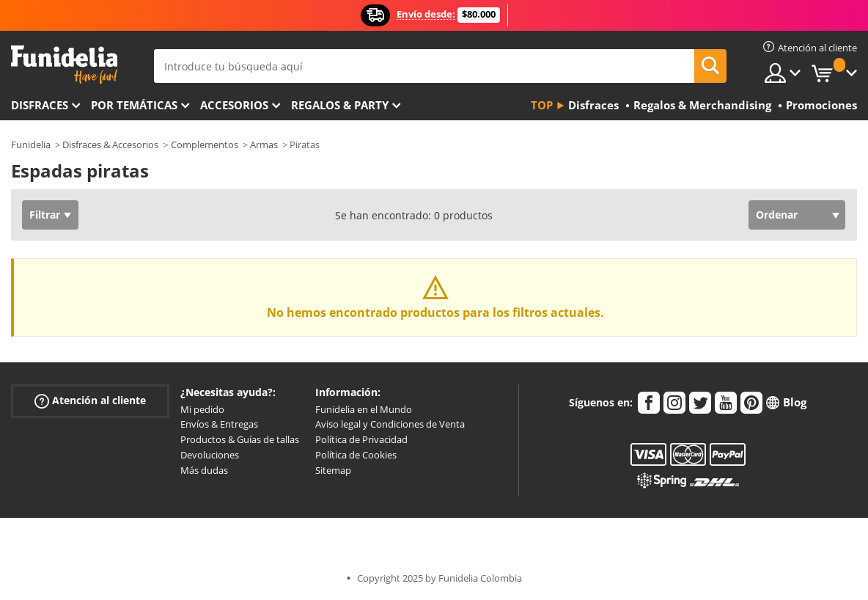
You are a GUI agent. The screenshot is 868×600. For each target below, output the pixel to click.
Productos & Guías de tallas (240, 439)
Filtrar (45, 215)
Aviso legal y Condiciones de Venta (390, 424)
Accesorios (234, 105)
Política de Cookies (356, 455)
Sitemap (333, 470)
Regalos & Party (340, 105)
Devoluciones (210, 455)
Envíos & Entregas (219, 424)
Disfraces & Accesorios (110, 144)
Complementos (205, 144)
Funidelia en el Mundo (364, 409)
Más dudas (204, 470)
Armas (264, 144)
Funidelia (31, 144)
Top (542, 105)
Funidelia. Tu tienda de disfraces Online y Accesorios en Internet (64, 65)
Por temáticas (134, 105)
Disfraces (40, 105)
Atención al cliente (90, 400)
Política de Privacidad (361, 439)
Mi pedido (202, 409)
